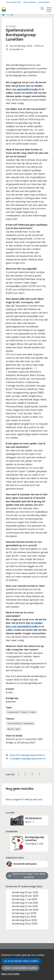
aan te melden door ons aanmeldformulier (24, 625)
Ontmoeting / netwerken (21, 723)
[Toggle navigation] (49, 9)
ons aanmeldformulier (26, 89)
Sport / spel (14, 729)
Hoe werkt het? (14, 2)
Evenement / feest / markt (22, 712)
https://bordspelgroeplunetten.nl (27, 755)
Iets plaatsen (30, 2)
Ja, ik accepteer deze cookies (21, 961)
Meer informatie (10, 974)
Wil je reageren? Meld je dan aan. (24, 799)
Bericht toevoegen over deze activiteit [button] (27, 876)
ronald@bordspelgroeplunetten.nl (28, 759)
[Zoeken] (42, 9)
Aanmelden (44, 2)
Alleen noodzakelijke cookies (20, 968)
